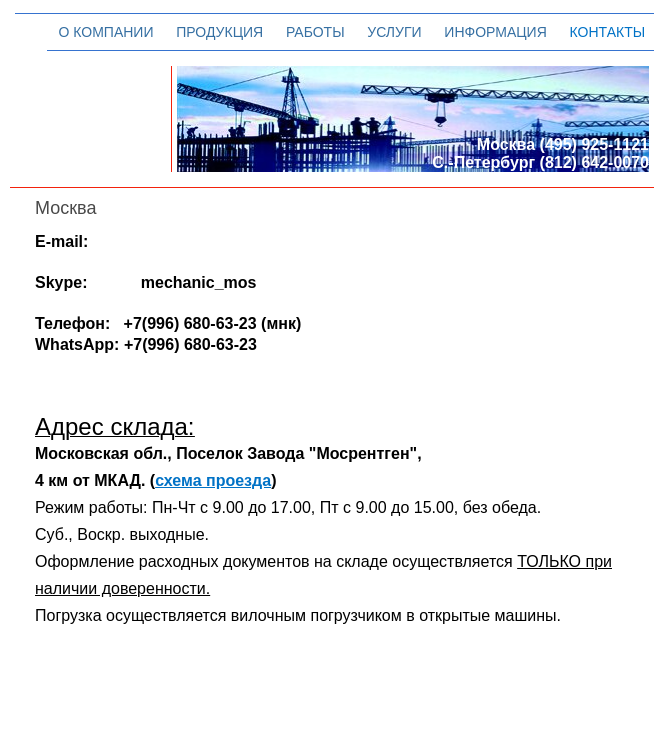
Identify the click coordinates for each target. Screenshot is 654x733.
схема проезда (213, 480)
